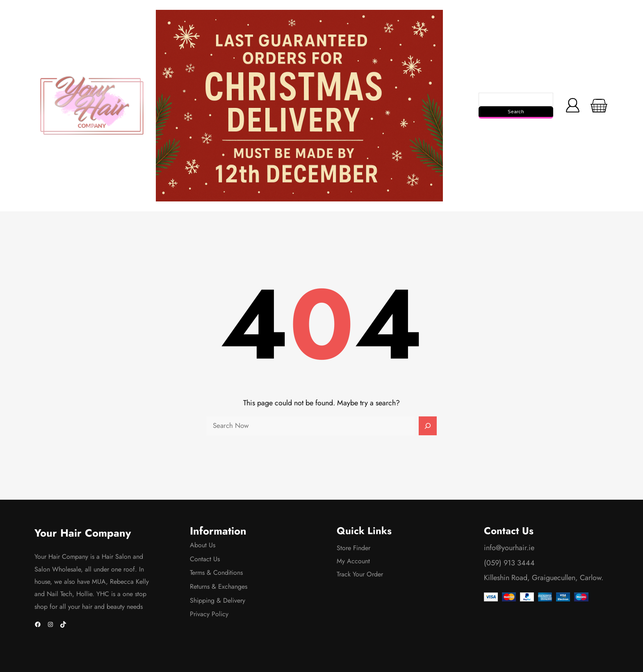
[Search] (428, 426)
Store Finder (353, 548)
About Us (203, 545)
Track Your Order (360, 574)
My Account (353, 561)
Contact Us (205, 559)
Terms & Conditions (216, 573)
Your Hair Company (83, 533)
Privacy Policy (209, 614)
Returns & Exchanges (219, 586)
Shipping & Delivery (218, 600)
